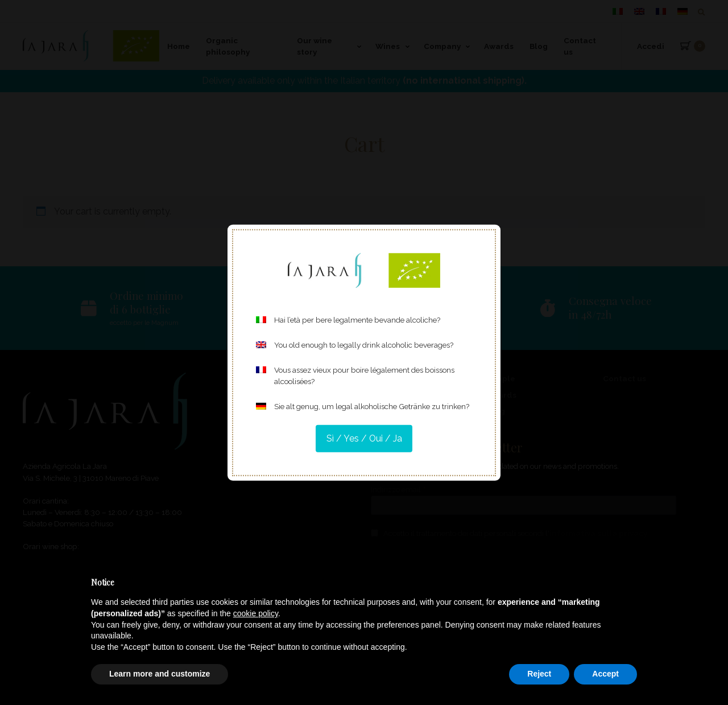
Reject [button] (539, 674)
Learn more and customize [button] (160, 674)
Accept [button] (605, 674)
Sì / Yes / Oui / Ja (364, 438)
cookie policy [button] (256, 613)
